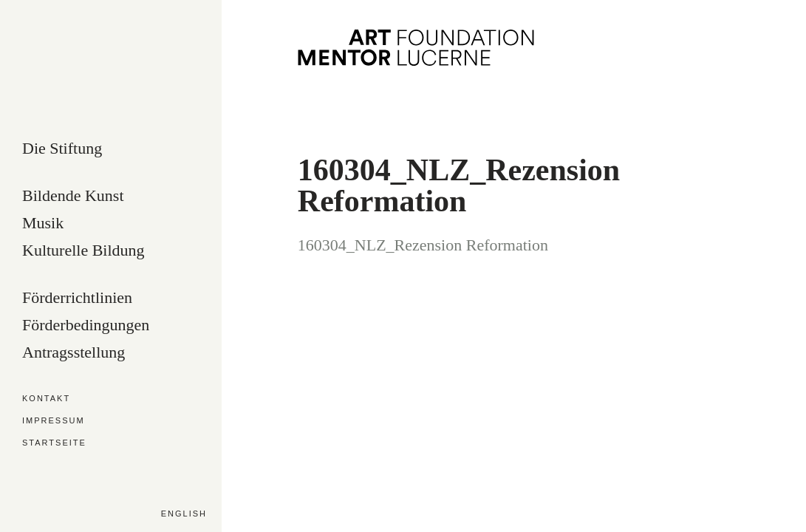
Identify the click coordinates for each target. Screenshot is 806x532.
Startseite (54, 443)
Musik (43, 224)
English (184, 514)
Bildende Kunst (73, 196)
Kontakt (46, 399)
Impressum (54, 421)
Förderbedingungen (86, 325)
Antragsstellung (74, 353)
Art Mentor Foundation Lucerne (416, 48)
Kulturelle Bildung (83, 251)
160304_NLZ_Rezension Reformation (423, 245)
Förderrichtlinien (77, 298)
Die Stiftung (62, 149)
